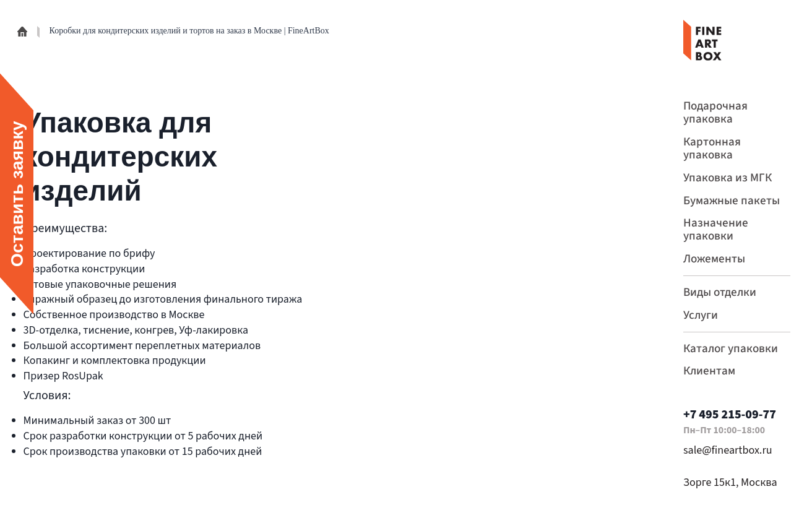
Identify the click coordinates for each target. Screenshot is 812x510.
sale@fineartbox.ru (728, 450)
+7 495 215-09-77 (730, 414)
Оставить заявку (17, 194)
